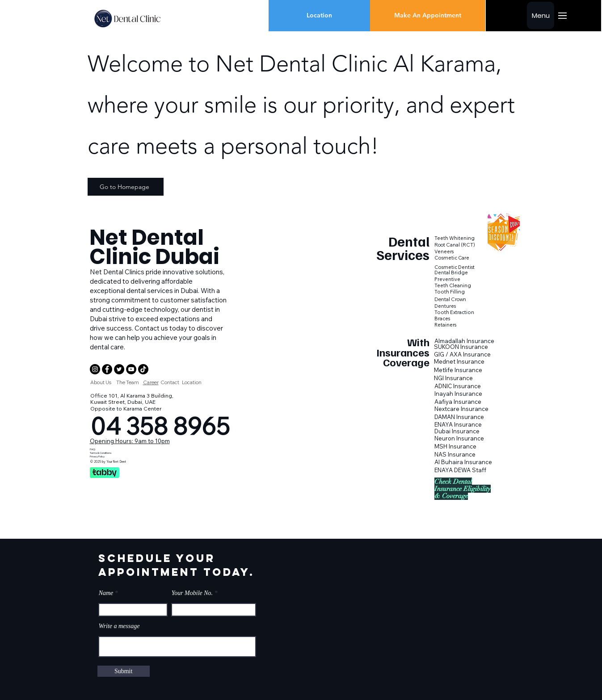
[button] (403, 352)
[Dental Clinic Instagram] (95, 369)
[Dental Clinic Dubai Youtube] (131, 369)
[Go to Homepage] (126, 187)
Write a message (119, 626)
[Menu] (541, 15)
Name (106, 593)
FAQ (93, 449)
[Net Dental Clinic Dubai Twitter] (119, 369)
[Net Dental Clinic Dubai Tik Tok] (143, 369)
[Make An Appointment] (428, 16)
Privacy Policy (97, 457)
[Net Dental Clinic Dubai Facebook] (107, 369)
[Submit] (124, 671)
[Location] (319, 16)
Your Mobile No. (192, 593)
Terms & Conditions (101, 453)
